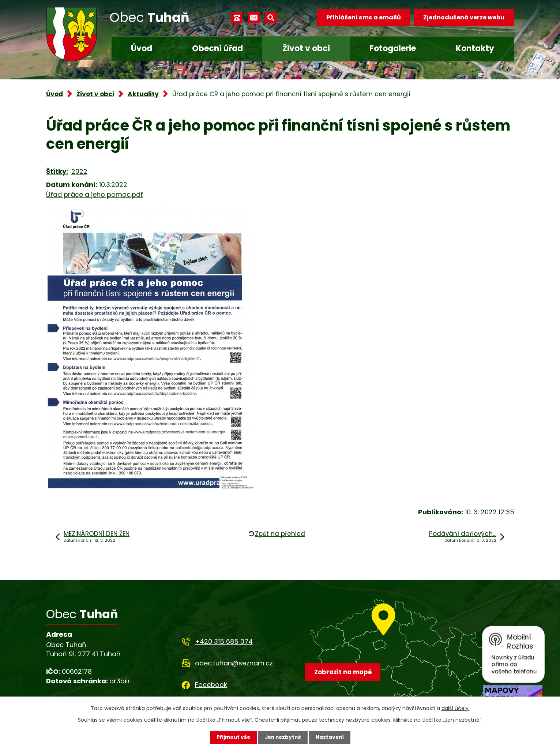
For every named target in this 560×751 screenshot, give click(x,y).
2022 (79, 171)
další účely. (456, 708)
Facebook (211, 685)
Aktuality (143, 94)
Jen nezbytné (283, 737)
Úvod (142, 48)
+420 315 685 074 (224, 641)
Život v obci (306, 48)
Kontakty (475, 48)
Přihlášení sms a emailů (363, 17)
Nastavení (331, 737)
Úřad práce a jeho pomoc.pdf (95, 194)
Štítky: (57, 171)
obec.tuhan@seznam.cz (234, 663)
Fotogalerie (393, 48)
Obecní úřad (217, 48)
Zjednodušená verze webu (464, 17)
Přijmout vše (232, 737)
